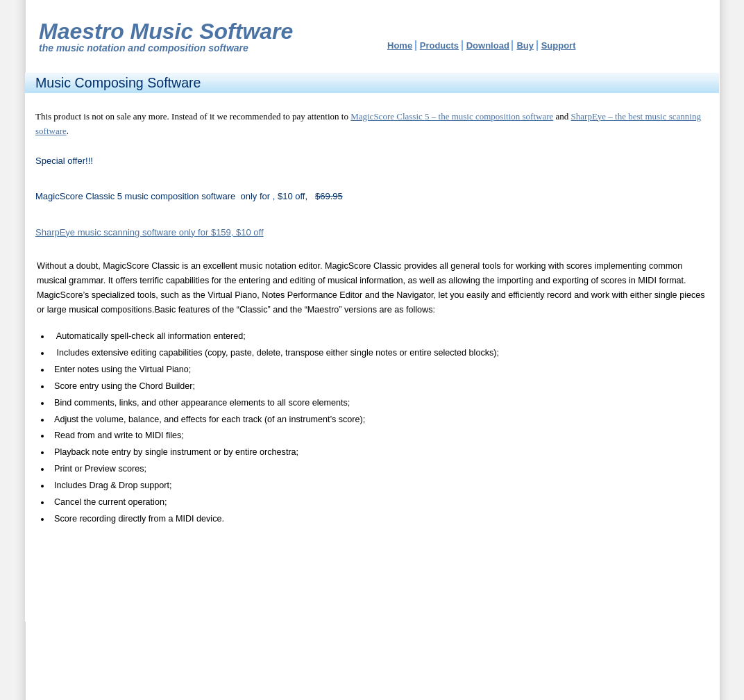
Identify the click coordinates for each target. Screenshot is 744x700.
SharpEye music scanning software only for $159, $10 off (150, 232)
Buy (525, 45)
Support (559, 45)
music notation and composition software (152, 48)
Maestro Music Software (166, 31)
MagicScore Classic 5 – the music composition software (452, 116)
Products (439, 45)
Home (400, 45)
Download (488, 45)
